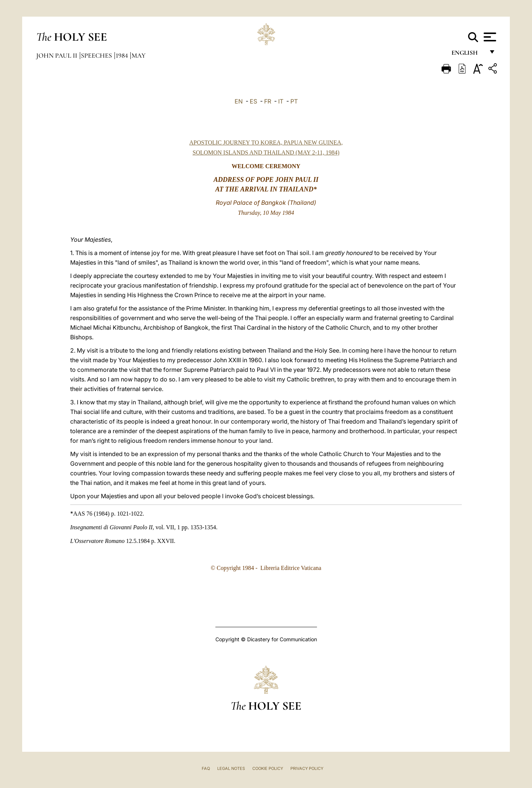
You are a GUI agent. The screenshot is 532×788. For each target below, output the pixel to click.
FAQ (206, 768)
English (468, 55)
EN (239, 101)
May (139, 55)
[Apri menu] (489, 37)
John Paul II (57, 55)
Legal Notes (231, 768)
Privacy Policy (307, 768)
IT (281, 101)
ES (253, 101)
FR (268, 101)
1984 (122, 55)
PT (294, 101)
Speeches (97, 55)
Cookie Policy (268, 768)
